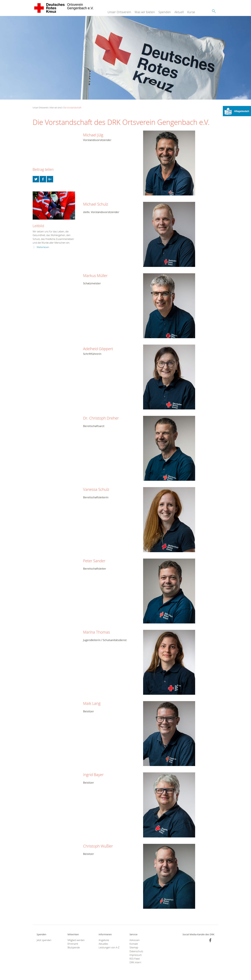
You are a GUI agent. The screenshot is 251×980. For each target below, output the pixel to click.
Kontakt (134, 944)
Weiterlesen (43, 247)
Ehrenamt (73, 944)
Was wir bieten (145, 12)
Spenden (165, 12)
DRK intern (135, 962)
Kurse (191, 12)
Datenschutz (136, 951)
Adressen (135, 940)
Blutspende (74, 947)
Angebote (104, 940)
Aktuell (179, 12)
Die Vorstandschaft (72, 108)
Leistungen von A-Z (109, 947)
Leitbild (38, 226)
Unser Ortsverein (119, 12)
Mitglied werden (76, 940)
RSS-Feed (135, 959)
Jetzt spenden (44, 940)
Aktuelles (103, 944)
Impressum (136, 955)
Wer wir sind (56, 108)
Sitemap (134, 947)
